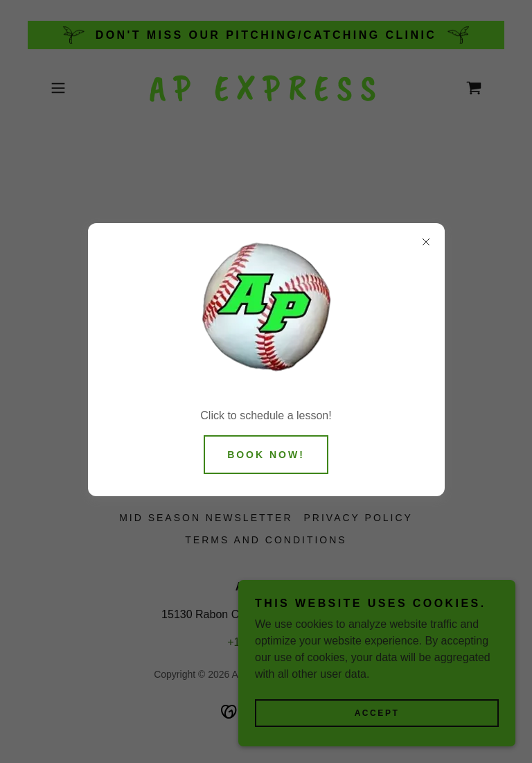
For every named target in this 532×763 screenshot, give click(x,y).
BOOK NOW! (266, 455)
